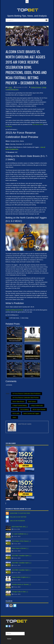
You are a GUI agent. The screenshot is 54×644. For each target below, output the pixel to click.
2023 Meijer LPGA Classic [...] (21, 541)
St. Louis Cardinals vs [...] (20, 534)
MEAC (14, 409)
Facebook (9, 626)
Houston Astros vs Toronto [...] (21, 584)
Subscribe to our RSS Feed (20, 513)
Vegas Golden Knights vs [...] (21, 577)
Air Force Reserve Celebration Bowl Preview (26, 398)
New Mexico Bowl (38, 124)
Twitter (7, 626)
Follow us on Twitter (18, 517)
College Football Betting (20, 405)
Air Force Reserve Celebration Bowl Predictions (27, 394)
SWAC (15, 417)
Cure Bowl (9, 126)
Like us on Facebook (17, 521)
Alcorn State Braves (18, 402)
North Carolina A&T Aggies (31, 413)
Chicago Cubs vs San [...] (20, 592)
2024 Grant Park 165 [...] (20, 527)
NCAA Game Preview (39, 409)
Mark (10, 87)
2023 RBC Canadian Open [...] (21, 556)
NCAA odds (16, 413)
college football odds (37, 405)
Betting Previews (36, 87)
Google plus (12, 626)
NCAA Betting (24, 409)
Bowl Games (32, 402)
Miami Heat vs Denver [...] (20, 548)
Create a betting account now (14, 310)
